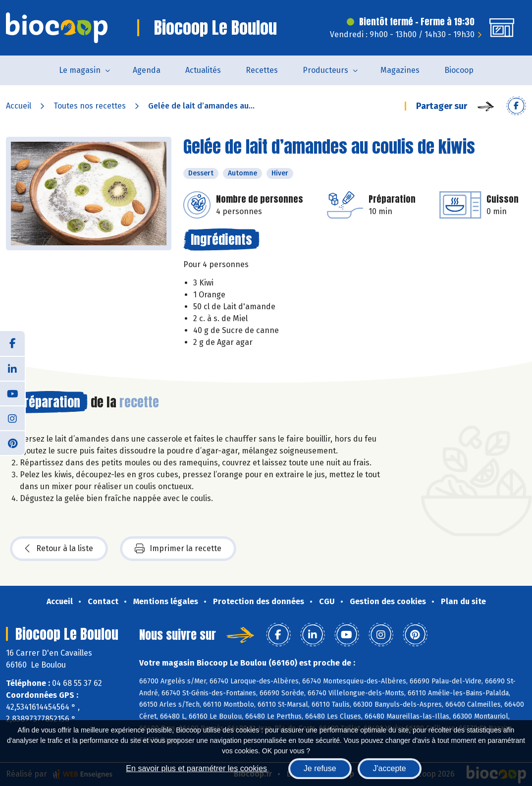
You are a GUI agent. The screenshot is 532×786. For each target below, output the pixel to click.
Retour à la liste (59, 549)
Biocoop (459, 70)
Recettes (262, 70)
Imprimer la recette (178, 549)
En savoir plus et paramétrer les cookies (196, 768)
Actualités (203, 70)
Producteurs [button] (325, 70)
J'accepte (390, 768)
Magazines (400, 70)
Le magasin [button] (80, 70)
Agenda (147, 70)
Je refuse (320, 768)
